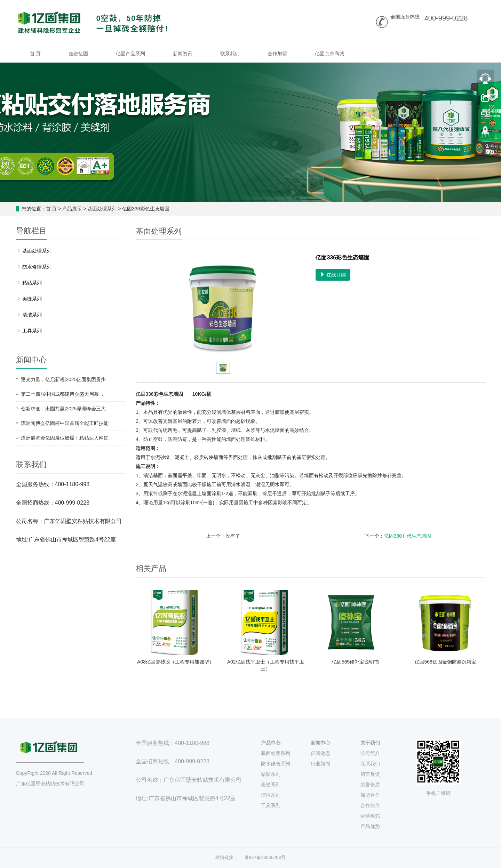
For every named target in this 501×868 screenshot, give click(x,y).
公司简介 (370, 753)
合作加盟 (277, 54)
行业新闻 (320, 764)
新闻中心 (320, 743)
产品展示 (72, 209)
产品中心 (271, 743)
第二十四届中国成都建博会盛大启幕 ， (63, 394)
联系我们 (230, 54)
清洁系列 (32, 315)
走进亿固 (78, 54)
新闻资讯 (183, 54)
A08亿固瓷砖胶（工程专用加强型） (176, 662)
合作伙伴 (370, 805)
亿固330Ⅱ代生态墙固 (408, 536)
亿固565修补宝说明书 (355, 662)
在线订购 (333, 275)
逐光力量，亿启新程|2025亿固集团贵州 (63, 379)
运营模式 (370, 816)
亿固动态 (320, 753)
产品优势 (370, 826)
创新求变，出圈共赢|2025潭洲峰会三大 (63, 409)
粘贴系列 (32, 283)
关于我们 (370, 743)
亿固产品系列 (130, 54)
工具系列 (32, 331)
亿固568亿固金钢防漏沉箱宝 (446, 662)
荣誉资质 (370, 785)
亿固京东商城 (329, 54)
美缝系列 (32, 299)
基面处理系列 (102, 209)
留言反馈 (370, 774)
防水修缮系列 (37, 267)
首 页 (35, 54)
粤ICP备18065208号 (265, 857)
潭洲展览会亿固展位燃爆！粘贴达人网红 (65, 438)
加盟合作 (370, 795)
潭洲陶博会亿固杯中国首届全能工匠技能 (65, 423)
